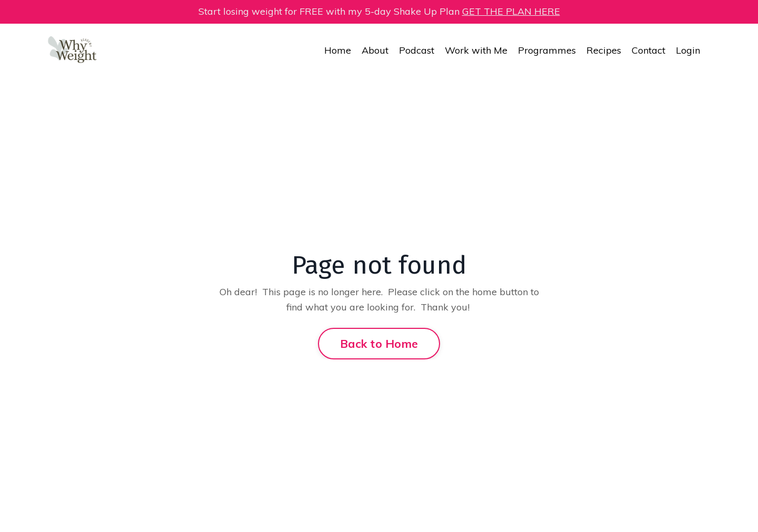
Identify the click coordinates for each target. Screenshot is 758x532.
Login (688, 50)
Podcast (417, 50)
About (375, 50)
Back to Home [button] (379, 343)
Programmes (547, 50)
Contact (649, 50)
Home (338, 50)
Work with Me (476, 50)
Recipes (604, 50)
